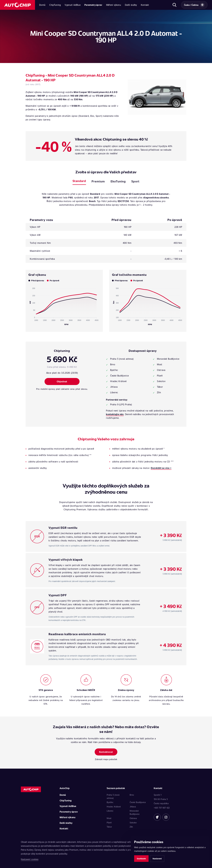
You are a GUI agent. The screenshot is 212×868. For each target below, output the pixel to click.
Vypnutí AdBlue (73, 5)
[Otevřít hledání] (174, 5)
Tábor (109, 827)
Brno (132, 795)
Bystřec (110, 802)
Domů (42, 5)
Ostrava (133, 818)
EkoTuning (118, 181)
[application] (64, 305)
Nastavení (157, 859)
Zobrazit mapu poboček (106, 759)
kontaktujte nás (115, 414)
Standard (79, 181)
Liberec (110, 811)
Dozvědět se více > (161, 468)
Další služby (131, 5)
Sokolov (133, 823)
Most (109, 818)
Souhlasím (141, 859)
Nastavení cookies (30, 859)
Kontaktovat (106, 752)
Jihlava (133, 807)
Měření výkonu (114, 5)
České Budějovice (138, 802)
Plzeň (109, 823)
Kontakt (145, 5)
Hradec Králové (114, 807)
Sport (135, 181)
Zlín (131, 827)
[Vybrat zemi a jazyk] (194, 5)
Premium (98, 181)
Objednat (62, 381)
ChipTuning (55, 5)
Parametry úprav (93, 5)
